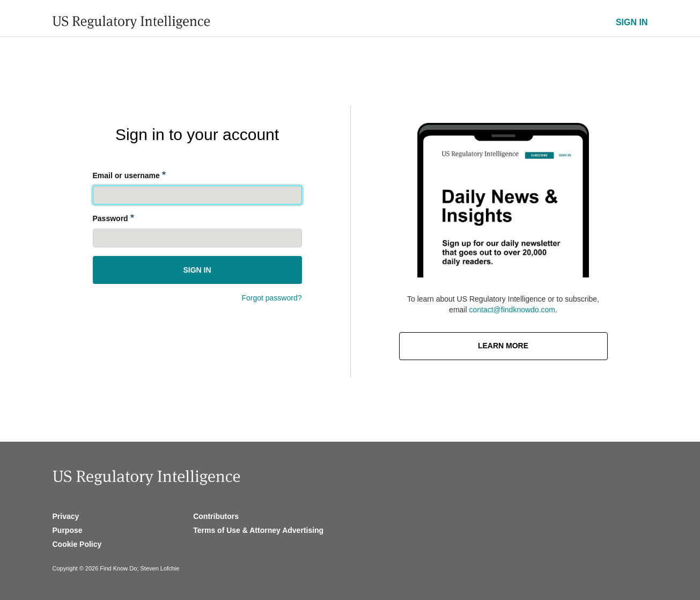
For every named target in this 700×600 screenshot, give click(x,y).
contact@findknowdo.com (512, 310)
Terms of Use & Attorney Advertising (258, 530)
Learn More (503, 346)
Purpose (68, 530)
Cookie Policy (77, 544)
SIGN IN (632, 22)
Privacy (66, 516)
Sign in (197, 270)
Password (110, 218)
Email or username (126, 175)
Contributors (216, 516)
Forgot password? (271, 298)
